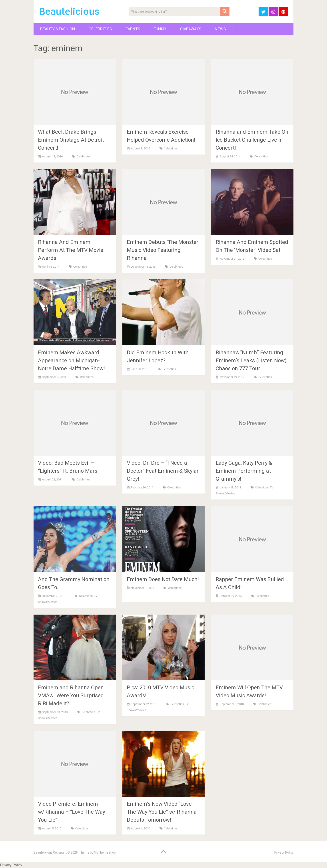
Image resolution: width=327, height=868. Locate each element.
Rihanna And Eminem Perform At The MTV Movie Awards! (71, 250)
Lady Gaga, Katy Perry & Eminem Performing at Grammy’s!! (244, 471)
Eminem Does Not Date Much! (163, 579)
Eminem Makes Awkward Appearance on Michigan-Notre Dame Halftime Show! (71, 361)
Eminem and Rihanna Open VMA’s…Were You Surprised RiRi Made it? (71, 696)
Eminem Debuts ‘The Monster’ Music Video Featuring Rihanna (163, 250)
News (220, 29)
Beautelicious (69, 12)
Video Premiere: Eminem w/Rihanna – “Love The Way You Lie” (72, 812)
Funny (160, 29)
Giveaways (191, 29)
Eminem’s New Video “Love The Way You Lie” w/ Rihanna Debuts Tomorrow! (162, 812)
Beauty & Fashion (58, 29)
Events (133, 29)
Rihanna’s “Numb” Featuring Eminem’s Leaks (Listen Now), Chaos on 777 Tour (252, 361)
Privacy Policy (284, 852)
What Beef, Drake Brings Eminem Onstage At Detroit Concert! (71, 140)
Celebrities (100, 29)
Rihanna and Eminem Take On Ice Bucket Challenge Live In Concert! (252, 140)
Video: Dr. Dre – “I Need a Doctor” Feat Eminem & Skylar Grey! (163, 471)
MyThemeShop (105, 852)
